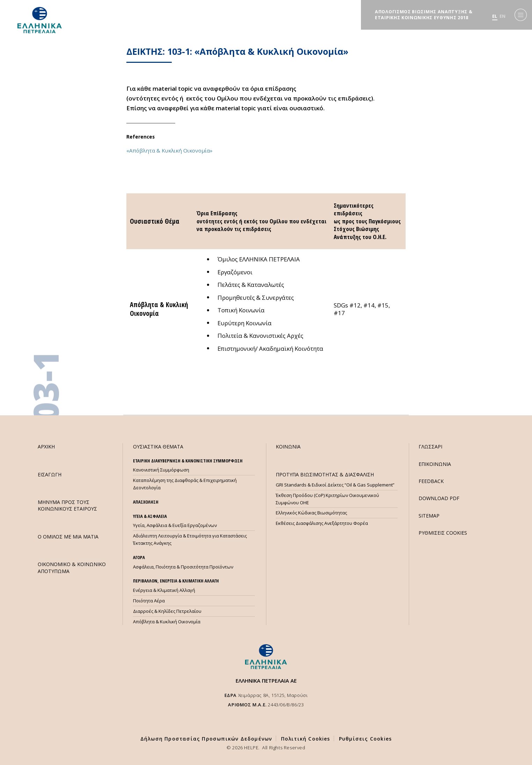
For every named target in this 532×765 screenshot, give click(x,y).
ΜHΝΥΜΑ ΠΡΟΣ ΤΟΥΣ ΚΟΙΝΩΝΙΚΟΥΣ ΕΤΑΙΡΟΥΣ (67, 505)
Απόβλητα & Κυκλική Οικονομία (167, 622)
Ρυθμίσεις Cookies (365, 739)
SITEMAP (429, 516)
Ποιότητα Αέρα (149, 601)
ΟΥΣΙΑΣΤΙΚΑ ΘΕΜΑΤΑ (158, 447)
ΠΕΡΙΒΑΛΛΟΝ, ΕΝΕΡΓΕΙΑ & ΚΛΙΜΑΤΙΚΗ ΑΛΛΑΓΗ (176, 581)
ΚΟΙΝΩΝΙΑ (288, 447)
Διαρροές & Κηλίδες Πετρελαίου (167, 611)
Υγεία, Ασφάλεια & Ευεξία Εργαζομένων (175, 525)
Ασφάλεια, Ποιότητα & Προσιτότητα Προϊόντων (183, 567)
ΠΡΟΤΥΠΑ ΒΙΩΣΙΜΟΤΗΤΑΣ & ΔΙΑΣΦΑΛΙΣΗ (325, 474)
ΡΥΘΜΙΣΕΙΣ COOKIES (443, 533)
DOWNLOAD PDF (439, 498)
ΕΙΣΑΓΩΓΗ (50, 474)
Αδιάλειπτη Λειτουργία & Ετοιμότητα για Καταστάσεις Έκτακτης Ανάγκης (190, 539)
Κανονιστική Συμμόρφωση (161, 470)
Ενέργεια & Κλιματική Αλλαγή (164, 590)
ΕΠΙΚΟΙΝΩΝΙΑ (435, 464)
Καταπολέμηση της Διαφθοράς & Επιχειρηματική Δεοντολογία (185, 484)
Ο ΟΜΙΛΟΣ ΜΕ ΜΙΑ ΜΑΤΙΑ (68, 537)
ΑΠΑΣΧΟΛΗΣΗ (146, 502)
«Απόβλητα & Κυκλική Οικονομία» (169, 150)
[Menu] (521, 15)
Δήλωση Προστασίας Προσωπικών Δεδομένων (206, 739)
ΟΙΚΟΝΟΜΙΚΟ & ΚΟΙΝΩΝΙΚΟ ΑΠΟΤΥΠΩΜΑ (72, 567)
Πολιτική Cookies (306, 739)
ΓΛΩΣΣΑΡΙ (430, 447)
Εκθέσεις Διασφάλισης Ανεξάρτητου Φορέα (322, 523)
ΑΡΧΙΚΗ (46, 447)
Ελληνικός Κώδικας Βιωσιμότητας (311, 513)
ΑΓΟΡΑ (139, 557)
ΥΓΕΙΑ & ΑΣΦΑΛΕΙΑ (150, 516)
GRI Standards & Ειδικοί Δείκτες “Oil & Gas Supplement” (335, 485)
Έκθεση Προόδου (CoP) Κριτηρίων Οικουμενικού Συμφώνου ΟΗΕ (327, 499)
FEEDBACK (431, 481)
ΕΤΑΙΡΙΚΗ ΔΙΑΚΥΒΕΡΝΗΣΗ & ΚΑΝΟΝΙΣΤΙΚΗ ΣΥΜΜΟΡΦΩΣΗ (188, 461)
